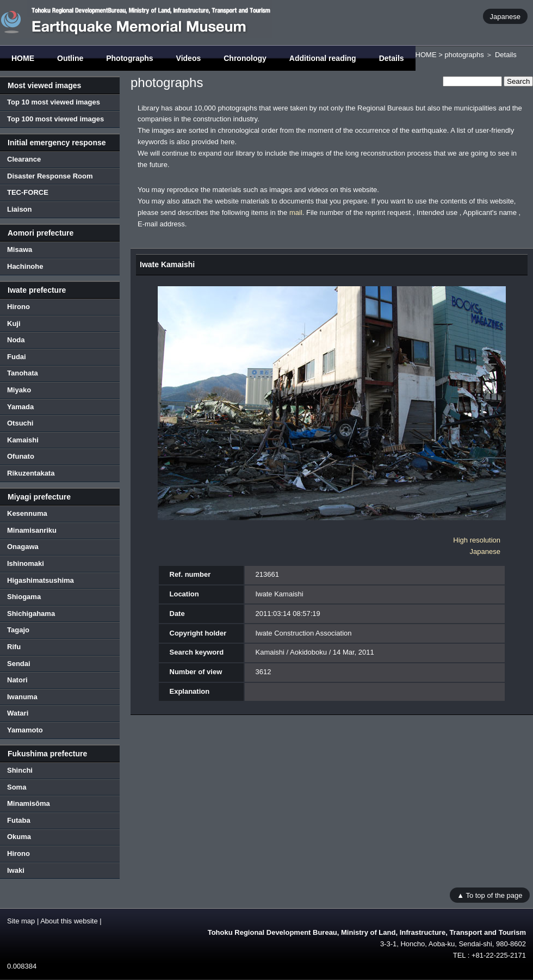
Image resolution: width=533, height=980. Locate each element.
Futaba (19, 820)
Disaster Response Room (50, 176)
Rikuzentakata (31, 473)
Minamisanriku (32, 530)
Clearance (24, 159)
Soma (17, 787)
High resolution (477, 540)
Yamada (20, 407)
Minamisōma (29, 803)
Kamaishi (23, 440)
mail (296, 212)
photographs (464, 55)
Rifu (14, 647)
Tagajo (18, 630)
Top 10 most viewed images (54, 102)
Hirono (18, 307)
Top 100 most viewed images (55, 119)
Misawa (20, 249)
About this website (69, 921)
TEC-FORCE (28, 192)
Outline (70, 58)
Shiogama (24, 597)
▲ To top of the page (489, 895)
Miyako (19, 390)
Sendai (19, 664)
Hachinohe (25, 266)
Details (392, 58)
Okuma (19, 837)
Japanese (505, 16)
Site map (21, 921)
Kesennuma (27, 513)
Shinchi (20, 770)
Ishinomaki (26, 563)
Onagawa (23, 547)
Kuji (14, 323)
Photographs (129, 58)
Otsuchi (20, 423)
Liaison (20, 209)
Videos (189, 58)
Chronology (245, 58)
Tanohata (23, 373)
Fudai (17, 357)
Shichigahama (31, 614)
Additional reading (323, 58)
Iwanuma (22, 697)
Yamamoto (25, 730)
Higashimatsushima (41, 580)
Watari (18, 713)
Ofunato (21, 456)
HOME (23, 58)
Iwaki (16, 870)
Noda (16, 340)
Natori (17, 680)
